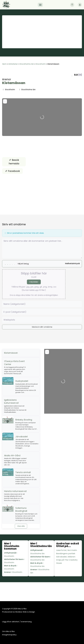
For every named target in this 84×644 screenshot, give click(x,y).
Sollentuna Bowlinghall (21, 509)
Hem (4, 64)
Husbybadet (22, 381)
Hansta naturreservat (15, 491)
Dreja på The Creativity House (67, 561)
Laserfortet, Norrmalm (67, 550)
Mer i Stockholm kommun (12, 546)
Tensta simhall (23, 472)
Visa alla (21, 526)
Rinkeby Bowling (24, 420)
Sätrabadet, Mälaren (66, 557)
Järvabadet (22, 437)
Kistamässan (14, 83)
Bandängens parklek (66, 554)
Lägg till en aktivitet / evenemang (17, 622)
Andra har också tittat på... (68, 545)
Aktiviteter (13, 64)
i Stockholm (11, 554)
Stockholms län (27, 64)
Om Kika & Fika (8, 631)
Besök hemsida (14, 162)
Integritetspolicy (9, 635)
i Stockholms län (37, 552)
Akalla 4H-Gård (12, 455)
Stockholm (41, 64)
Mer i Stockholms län (41, 545)
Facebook (12, 171)
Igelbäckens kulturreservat (11, 401)
